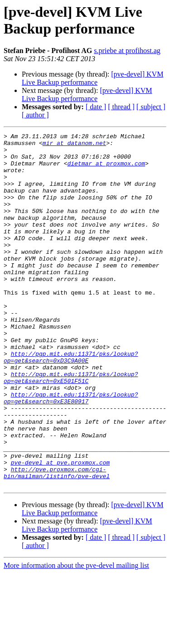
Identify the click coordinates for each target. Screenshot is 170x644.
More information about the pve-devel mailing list (76, 636)
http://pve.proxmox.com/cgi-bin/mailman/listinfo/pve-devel (57, 541)
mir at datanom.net (74, 145)
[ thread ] (121, 107)
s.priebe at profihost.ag (127, 51)
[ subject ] (151, 107)
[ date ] (96, 107)
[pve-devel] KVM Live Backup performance (92, 78)
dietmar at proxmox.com (106, 170)
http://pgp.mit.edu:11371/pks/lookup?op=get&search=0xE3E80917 (71, 451)
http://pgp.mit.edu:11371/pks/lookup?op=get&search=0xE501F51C (71, 427)
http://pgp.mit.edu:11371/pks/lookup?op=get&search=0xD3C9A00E (71, 402)
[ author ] (35, 115)
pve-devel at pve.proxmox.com (60, 529)
